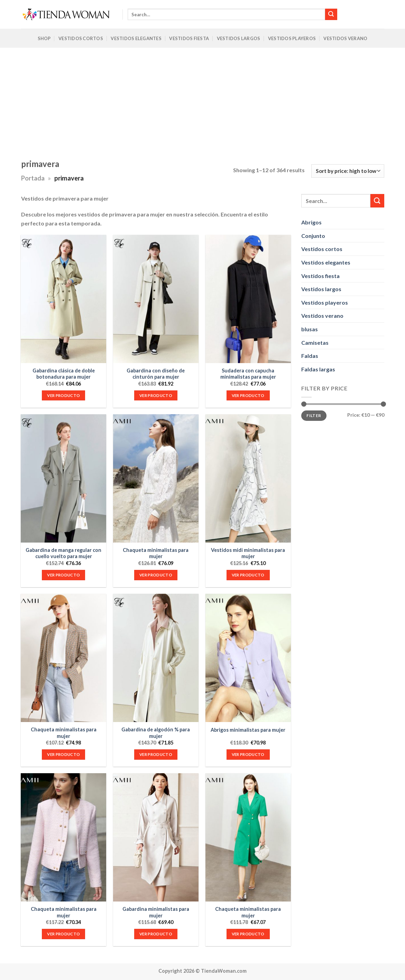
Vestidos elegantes (326, 262)
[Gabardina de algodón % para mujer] (156, 658)
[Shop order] (348, 171)
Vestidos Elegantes (136, 38)
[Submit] (331, 15)
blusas (310, 329)
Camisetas (315, 342)
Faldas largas (318, 369)
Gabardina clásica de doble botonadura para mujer (64, 374)
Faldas (310, 356)
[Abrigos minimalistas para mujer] (248, 658)
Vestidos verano (322, 316)
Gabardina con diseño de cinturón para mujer (156, 374)
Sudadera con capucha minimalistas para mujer (248, 374)
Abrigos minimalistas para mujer (248, 730)
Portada (33, 178)
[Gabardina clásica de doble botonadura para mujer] (63, 299)
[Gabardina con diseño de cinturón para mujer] (156, 299)
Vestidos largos (321, 289)
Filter (314, 415)
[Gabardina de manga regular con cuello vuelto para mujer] (63, 478)
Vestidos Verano (345, 38)
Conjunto (313, 235)
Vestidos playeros (325, 302)
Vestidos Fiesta (189, 38)
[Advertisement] (202, 100)
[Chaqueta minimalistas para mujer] (156, 478)
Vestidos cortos (322, 249)
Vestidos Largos (239, 38)
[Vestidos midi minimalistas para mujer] (248, 478)
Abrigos (311, 222)
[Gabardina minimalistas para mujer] (156, 837)
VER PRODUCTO (63, 395)
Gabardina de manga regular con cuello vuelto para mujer (63, 553)
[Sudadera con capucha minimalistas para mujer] (248, 299)
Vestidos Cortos (81, 38)
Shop (44, 38)
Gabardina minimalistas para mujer (156, 912)
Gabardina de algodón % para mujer (156, 733)
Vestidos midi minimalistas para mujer (248, 553)
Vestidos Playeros (292, 38)
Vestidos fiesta (320, 275)
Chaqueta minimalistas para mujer (156, 553)
